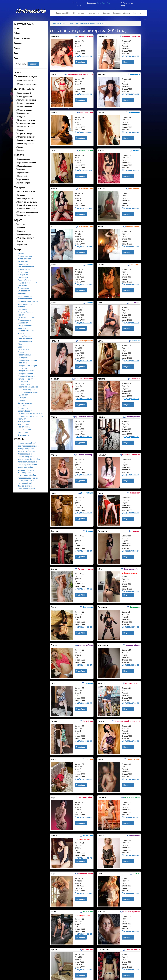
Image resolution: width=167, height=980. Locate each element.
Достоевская (23, 288)
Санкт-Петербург (104, 3)
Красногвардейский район (29, 459)
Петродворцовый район (28, 478)
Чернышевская (24, 430)
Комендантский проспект (29, 301)
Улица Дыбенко (24, 421)
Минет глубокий (25, 107)
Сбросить (34, 64)
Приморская (23, 381)
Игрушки (22, 117)
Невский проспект (25, 336)
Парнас (21, 352)
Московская (23, 328)
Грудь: (17, 48)
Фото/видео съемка (27, 192)
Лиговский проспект (26, 317)
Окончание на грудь (27, 120)
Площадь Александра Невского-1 (27, 361)
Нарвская (22, 333)
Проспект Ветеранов (27, 389)
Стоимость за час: (22, 38)
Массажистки (94, 13)
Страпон (22, 195)
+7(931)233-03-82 (131, 437)
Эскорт (21, 130)
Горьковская (23, 277)
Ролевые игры (24, 235)
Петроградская (24, 355)
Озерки (21, 347)
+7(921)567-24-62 (131, 94)
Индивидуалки (79, 13)
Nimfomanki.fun (31, 12)
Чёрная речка (24, 427)
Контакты (137, 13)
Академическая (24, 259)
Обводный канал (25, 341)
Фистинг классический (28, 212)
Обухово (21, 344)
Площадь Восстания (27, 371)
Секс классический (26, 81)
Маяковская (23, 323)
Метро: (17, 28)
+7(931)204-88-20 (131, 132)
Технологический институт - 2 (31, 416)
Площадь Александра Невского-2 (27, 367)
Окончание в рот (25, 127)
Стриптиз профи (25, 134)
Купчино (21, 307)
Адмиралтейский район (28, 443)
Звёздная (22, 293)
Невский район (24, 472)
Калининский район (26, 451)
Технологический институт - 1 (31, 413)
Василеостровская (26, 267)
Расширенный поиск (121, 13)
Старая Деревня (25, 411)
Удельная (22, 419)
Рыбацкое (22, 398)
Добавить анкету (128, 3)
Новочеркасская (25, 339)
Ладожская (23, 309)
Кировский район (25, 454)
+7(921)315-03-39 (131, 170)
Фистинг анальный (26, 209)
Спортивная (23, 408)
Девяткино (22, 285)
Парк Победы (24, 349)
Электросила (23, 435)
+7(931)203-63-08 (131, 56)
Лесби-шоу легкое (26, 144)
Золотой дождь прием (28, 205)
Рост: (16, 58)
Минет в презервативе (28, 84)
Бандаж (21, 231)
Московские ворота (26, 331)
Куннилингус (24, 113)
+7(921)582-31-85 (83, 284)
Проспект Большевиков (28, 387)
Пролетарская (24, 384)
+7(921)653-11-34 (83, 56)
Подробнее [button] (81, 62)
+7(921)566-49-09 (83, 437)
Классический (24, 159)
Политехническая (25, 379)
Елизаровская (24, 291)
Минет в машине (25, 110)
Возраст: (18, 43)
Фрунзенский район (26, 486)
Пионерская (23, 357)
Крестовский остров (26, 304)
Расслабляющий (25, 166)
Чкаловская (23, 432)
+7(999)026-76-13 (83, 132)
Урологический (25, 173)
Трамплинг (23, 245)
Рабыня (22, 228)
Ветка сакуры (24, 183)
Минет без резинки (26, 103)
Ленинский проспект (27, 312)
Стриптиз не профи (27, 137)
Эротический (24, 179)
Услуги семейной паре (28, 100)
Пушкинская (23, 395)
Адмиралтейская (25, 256)
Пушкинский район (26, 483)
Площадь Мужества (26, 376)
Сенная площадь (25, 403)
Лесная (21, 315)
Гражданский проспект (28, 283)
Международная (25, 325)
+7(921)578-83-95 (131, 817)
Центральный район (27, 488)
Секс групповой (25, 97)
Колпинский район (26, 456)
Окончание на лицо (26, 123)
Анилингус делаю (26, 199)
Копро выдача (24, 215)
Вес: (16, 53)
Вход (123, 6)
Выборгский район (26, 448)
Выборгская (23, 275)
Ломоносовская (24, 320)
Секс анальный (25, 93)
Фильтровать (21, 64)
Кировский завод (25, 299)
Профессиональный (27, 163)
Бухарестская (24, 264)
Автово (21, 253)
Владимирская (24, 269)
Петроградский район (27, 475)
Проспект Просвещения (28, 392)
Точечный (22, 176)
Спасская (22, 405)
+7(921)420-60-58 (83, 399)
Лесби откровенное (27, 140)
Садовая (22, 400)
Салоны (106, 13)
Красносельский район (28, 462)
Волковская (23, 272)
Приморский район (26, 480)
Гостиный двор (24, 280)
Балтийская (23, 261)
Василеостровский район (29, 446)
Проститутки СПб (63, 13)
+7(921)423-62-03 (131, 513)
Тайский (22, 169)
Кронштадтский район (27, 465)
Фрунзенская (23, 424)
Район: (17, 33)
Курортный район (25, 467)
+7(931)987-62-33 (83, 246)
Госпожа (22, 224)
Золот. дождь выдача (27, 202)
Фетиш (21, 150)
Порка (21, 241)
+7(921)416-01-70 (131, 399)
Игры (20, 147)
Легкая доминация (26, 238)
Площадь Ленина (25, 373)
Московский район (26, 470)
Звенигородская (25, 296)
